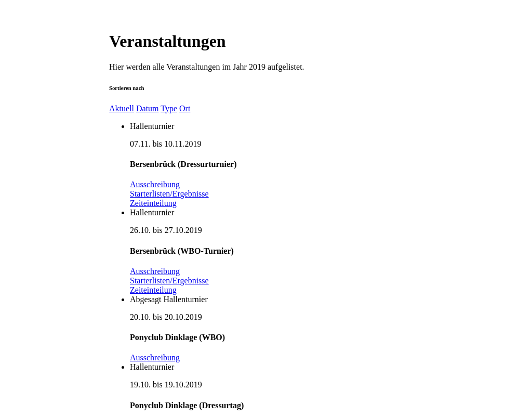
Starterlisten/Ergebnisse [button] (169, 194)
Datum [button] (148, 108)
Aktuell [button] (122, 108)
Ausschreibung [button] (155, 184)
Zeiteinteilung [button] (153, 203)
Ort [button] (185, 108)
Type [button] (169, 108)
